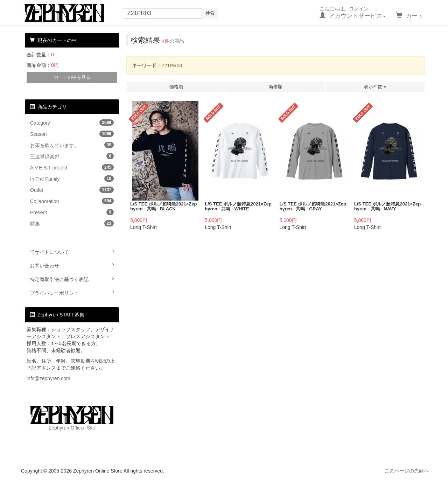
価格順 (176, 87)
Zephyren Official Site (72, 418)
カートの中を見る (72, 77)
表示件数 (375, 87)
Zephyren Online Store (71, 13)
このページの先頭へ (407, 471)
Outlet (72, 190)
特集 (72, 223)
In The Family (72, 179)
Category (72, 123)
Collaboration (72, 201)
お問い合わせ (72, 265)
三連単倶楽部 (72, 156)
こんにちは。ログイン (353, 13)
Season (72, 134)
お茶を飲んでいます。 (72, 145)
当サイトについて (72, 252)
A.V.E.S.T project (72, 167)
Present (72, 212)
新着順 (276, 87)
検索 (210, 13)
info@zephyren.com (48, 378)
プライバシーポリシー (72, 293)
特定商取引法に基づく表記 (72, 279)
